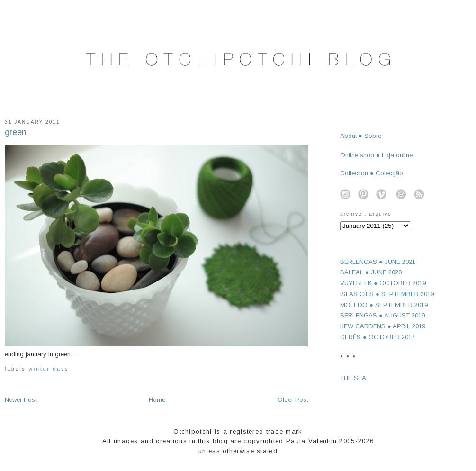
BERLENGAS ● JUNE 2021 (378, 262)
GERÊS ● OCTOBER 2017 (377, 337)
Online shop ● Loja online (376, 155)
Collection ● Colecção (372, 173)
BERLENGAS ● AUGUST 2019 (382, 315)
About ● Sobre (361, 136)
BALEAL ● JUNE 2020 (371, 272)
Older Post (293, 400)
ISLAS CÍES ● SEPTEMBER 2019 (387, 294)
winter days (49, 369)
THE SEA (353, 378)
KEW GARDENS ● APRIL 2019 (383, 326)
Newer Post (21, 400)
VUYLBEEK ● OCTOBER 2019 (383, 283)
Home (157, 400)
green (16, 132)
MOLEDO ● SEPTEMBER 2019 (384, 305)
